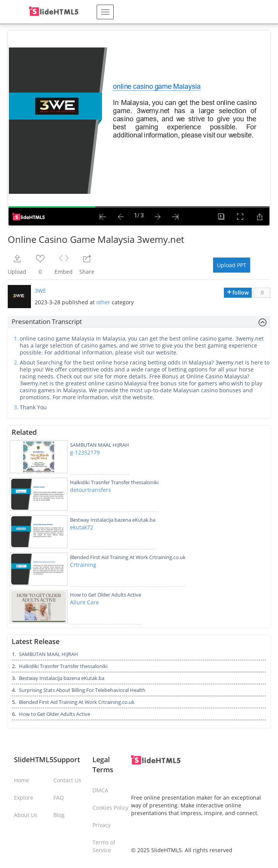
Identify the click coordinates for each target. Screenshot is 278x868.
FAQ (59, 798)
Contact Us (67, 780)
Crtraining (83, 565)
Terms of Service (104, 846)
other (103, 302)
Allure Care (84, 602)
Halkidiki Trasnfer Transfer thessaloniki (114, 482)
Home (21, 780)
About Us (26, 815)
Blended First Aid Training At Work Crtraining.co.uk (128, 557)
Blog (59, 815)
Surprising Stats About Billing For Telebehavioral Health (82, 690)
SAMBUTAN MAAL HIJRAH (100, 445)
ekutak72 (82, 527)
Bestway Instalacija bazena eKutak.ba (113, 520)
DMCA (100, 790)
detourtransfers (90, 490)
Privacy (101, 825)
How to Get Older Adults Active (106, 595)
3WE (40, 291)
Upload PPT (232, 265)
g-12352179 (85, 452)
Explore (24, 798)
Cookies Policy (110, 808)
